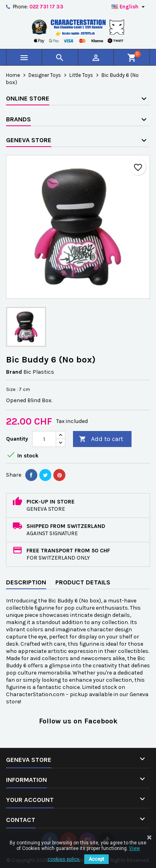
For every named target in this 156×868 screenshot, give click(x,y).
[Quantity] (44, 439)
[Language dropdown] (129, 7)
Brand (14, 372)
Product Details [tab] (83, 582)
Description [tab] (26, 582)
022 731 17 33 (46, 7)
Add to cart (101, 439)
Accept (96, 859)
